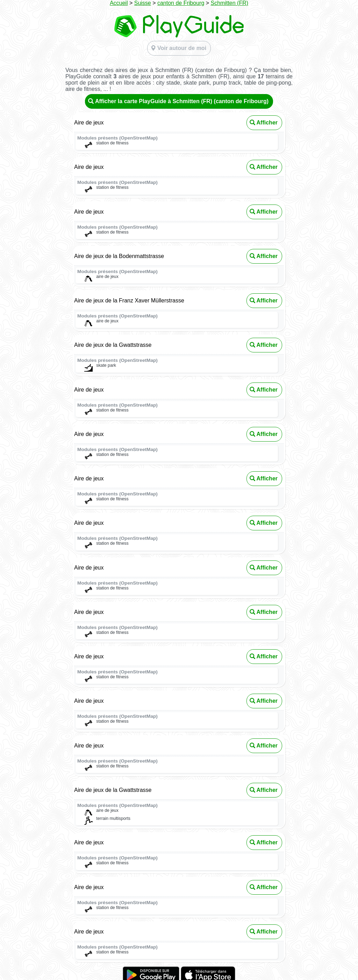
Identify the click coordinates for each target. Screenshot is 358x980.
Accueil (119, 3)
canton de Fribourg (181, 3)
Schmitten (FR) (230, 3)
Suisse (143, 3)
